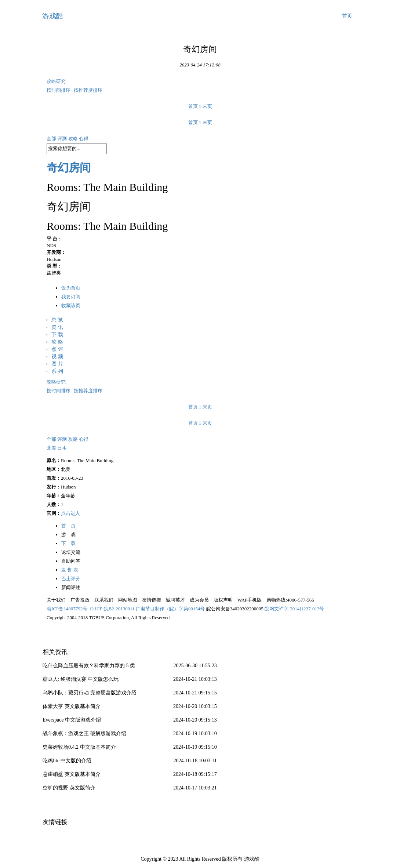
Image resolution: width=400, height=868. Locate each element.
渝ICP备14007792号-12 (71, 609)
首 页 (68, 526)
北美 (52, 448)
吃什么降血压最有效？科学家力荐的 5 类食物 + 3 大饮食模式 (89, 667)
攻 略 (57, 342)
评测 (63, 139)
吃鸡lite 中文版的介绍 (67, 761)
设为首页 (71, 288)
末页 (207, 106)
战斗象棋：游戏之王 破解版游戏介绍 (84, 733)
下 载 (57, 335)
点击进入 (70, 513)
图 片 (57, 364)
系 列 (57, 371)
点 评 (57, 349)
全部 (52, 139)
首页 (347, 16)
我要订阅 (71, 297)
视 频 (57, 357)
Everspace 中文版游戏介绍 (72, 720)
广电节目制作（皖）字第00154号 (171, 609)
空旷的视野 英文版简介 (69, 788)
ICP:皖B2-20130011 (115, 609)
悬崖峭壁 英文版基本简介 (72, 774)
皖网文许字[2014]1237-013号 (294, 609)
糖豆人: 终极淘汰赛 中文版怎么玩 (81, 679)
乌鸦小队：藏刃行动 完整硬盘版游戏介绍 (90, 693)
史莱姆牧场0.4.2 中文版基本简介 (79, 747)
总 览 (57, 320)
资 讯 (57, 327)
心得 (84, 139)
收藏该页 (71, 306)
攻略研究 (56, 81)
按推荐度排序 (88, 90)
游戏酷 (53, 16)
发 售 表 (70, 570)
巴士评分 (71, 579)
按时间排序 (59, 90)
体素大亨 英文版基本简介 (72, 706)
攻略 (74, 139)
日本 (62, 448)
